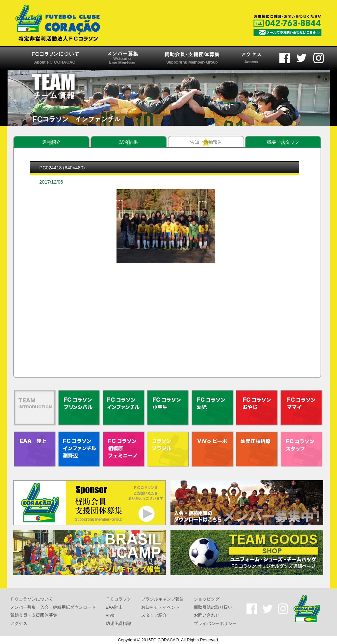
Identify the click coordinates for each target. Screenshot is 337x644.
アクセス (19, 623)
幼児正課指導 (118, 623)
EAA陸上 (114, 607)
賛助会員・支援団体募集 (34, 615)
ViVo (110, 615)
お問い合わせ (207, 615)
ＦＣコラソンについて (32, 599)
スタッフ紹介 (154, 615)
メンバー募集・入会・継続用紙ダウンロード (53, 607)
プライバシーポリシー (215, 623)
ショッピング (207, 599)
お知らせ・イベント (160, 607)
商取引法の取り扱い (213, 607)
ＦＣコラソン (118, 599)
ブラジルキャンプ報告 (163, 599)
